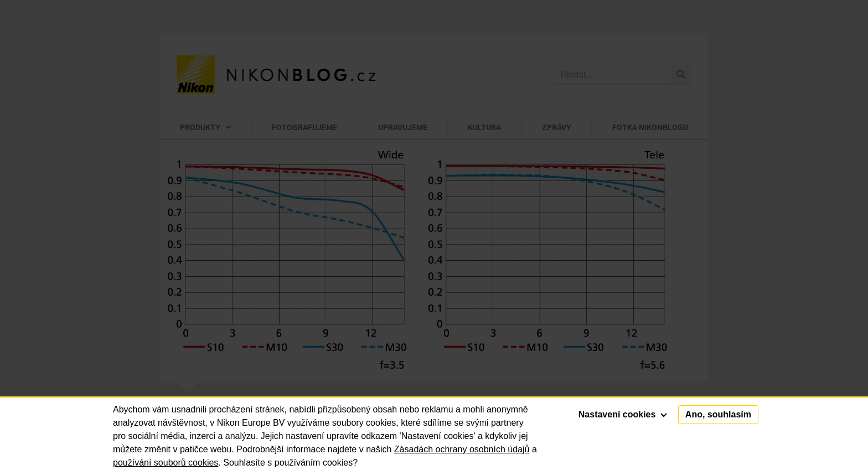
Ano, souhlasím (718, 414)
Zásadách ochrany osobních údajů (462, 449)
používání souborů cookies (166, 463)
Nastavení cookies (623, 414)
